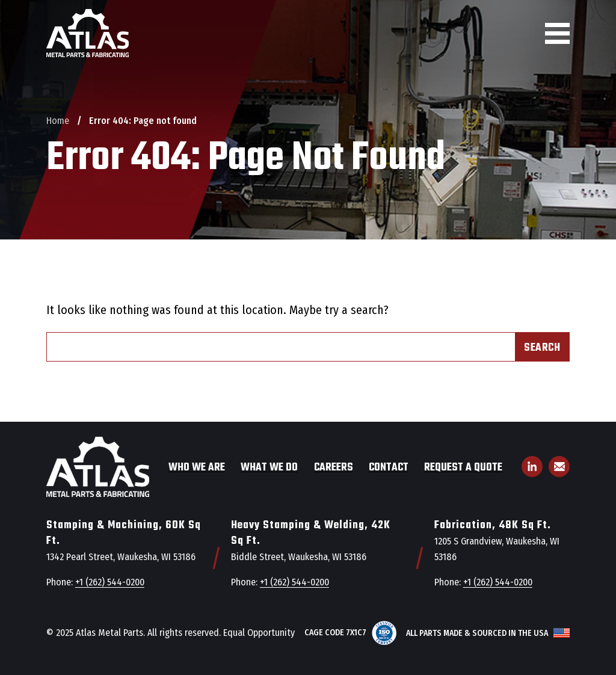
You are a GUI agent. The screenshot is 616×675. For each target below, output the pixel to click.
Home (58, 121)
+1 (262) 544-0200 (110, 582)
